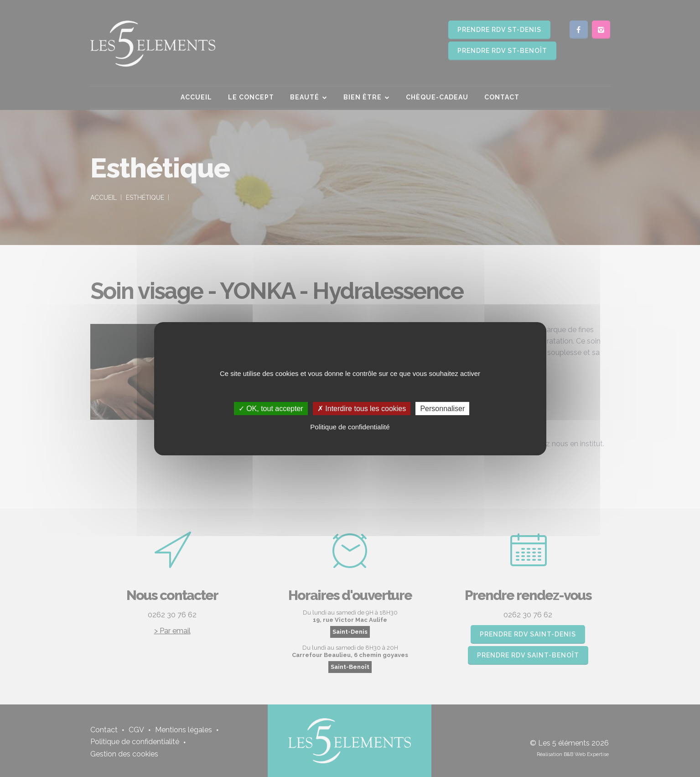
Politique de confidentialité (350, 427)
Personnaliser (442, 408)
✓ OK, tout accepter (271, 408)
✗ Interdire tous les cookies (362, 408)
